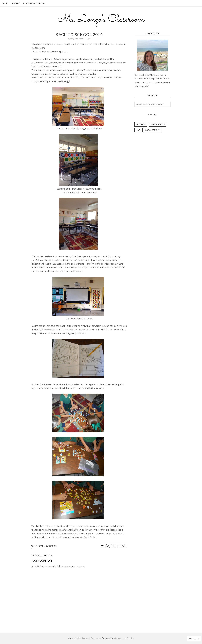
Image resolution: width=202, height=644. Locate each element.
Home (5, 3)
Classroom (51, 546)
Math (139, 130)
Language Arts (157, 124)
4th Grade (40, 546)
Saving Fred (52, 526)
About (16, 3)
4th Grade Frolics (88, 537)
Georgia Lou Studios (124, 638)
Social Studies (152, 130)
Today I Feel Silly (49, 330)
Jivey (104, 326)
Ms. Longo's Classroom (101, 19)
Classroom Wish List (34, 3)
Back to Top (194, 639)
